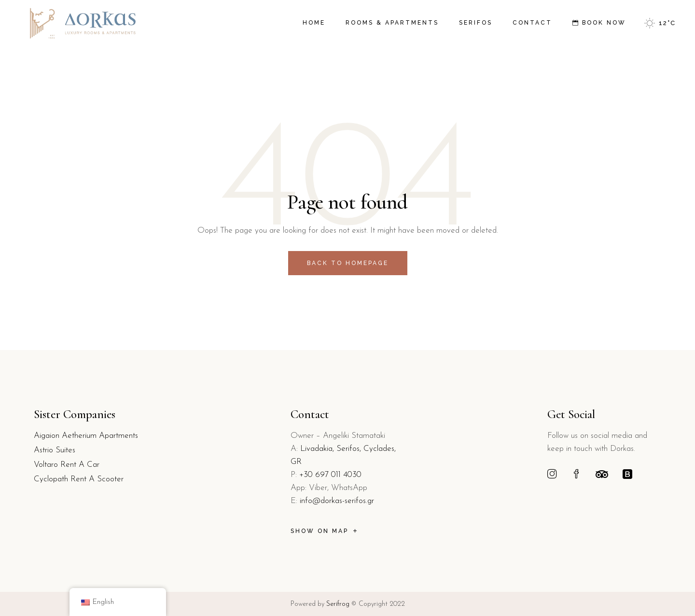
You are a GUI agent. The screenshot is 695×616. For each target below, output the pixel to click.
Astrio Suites (55, 450)
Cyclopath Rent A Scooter (79, 479)
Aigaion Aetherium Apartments (86, 436)
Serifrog (338, 604)
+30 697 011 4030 (330, 475)
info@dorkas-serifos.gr (337, 501)
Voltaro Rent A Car (67, 465)
